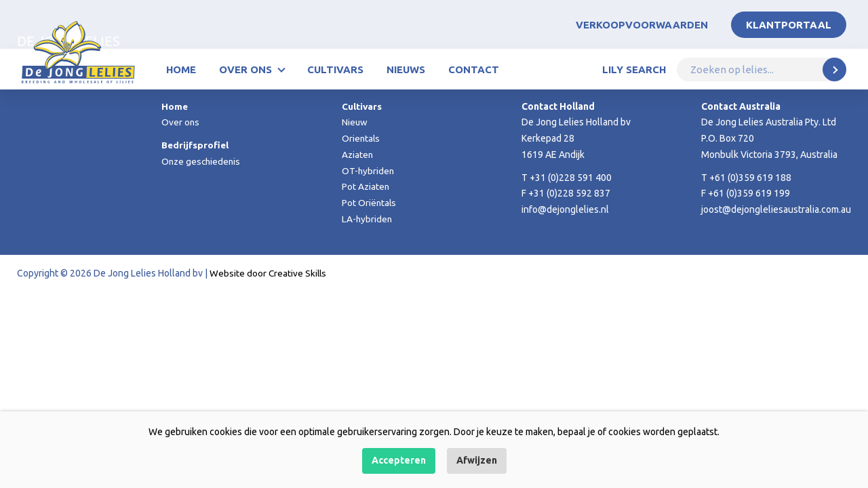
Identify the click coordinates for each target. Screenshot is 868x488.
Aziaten (358, 155)
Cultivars (335, 69)
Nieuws (406, 69)
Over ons (245, 69)
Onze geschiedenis (202, 161)
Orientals (361, 138)
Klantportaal (789, 25)
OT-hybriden (369, 171)
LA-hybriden (368, 219)
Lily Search (634, 69)
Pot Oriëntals (370, 203)
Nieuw (355, 122)
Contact (474, 69)
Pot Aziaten (366, 186)
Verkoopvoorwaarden (642, 25)
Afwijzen (477, 460)
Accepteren (399, 460)
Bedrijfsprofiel (196, 145)
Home (181, 69)
